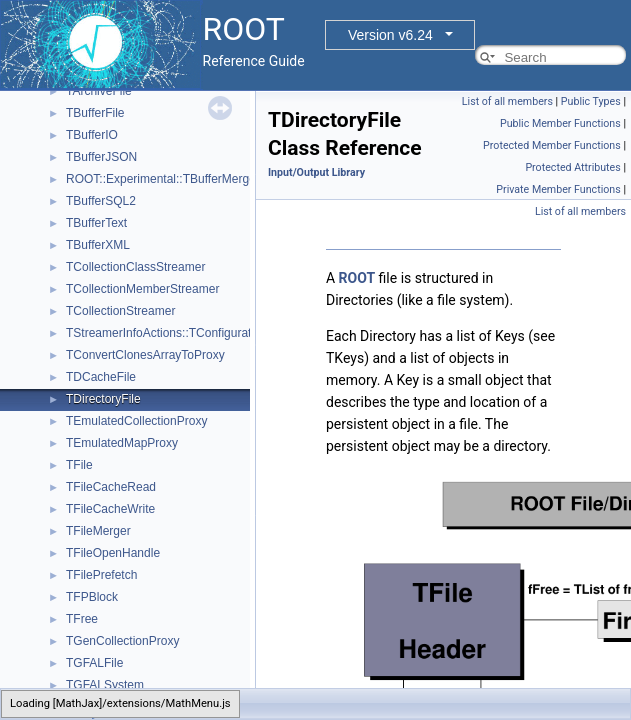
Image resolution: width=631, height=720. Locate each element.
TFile (79, 465)
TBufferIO (92, 135)
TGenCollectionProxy (122, 641)
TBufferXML (98, 245)
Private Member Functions (558, 189)
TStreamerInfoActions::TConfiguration (166, 333)
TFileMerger (98, 531)
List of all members (507, 101)
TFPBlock (92, 597)
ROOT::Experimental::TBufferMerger (163, 179)
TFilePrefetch (101, 575)
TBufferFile (95, 113)
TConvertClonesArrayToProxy (145, 355)
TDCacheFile (101, 377)
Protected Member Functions (552, 145)
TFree (82, 619)
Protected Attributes (572, 167)
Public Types (591, 101)
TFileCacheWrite (110, 509)
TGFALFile (94, 663)
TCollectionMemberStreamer (142, 289)
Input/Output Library (316, 172)
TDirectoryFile (103, 399)
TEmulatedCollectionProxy (136, 421)
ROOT (357, 278)
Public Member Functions (560, 123)
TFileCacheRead (111, 487)
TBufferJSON (101, 157)
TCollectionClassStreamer (135, 267)
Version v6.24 (390, 35)
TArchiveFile (99, 91)
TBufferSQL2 (101, 201)
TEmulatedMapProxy (122, 443)
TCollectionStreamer (120, 311)
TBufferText (96, 223)
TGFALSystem (105, 685)
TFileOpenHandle (113, 553)
